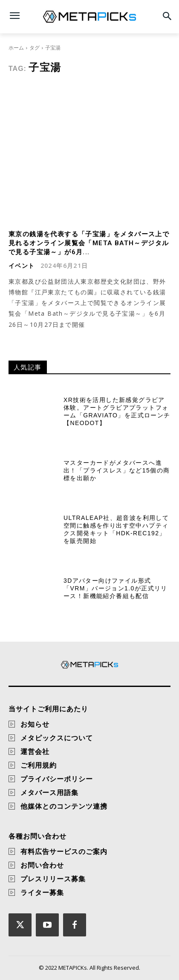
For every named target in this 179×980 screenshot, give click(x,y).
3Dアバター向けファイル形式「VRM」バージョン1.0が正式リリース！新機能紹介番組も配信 (115, 588)
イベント (22, 266)
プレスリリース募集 (53, 879)
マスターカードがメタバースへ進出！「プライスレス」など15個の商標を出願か (117, 470)
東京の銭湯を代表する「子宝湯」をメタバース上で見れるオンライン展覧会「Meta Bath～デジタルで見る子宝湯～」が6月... (89, 243)
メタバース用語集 (49, 792)
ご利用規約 (39, 765)
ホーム (16, 48)
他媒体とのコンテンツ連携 (64, 806)
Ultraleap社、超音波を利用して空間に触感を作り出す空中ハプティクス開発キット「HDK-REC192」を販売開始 (116, 530)
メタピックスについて (57, 738)
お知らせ (35, 724)
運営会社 (35, 751)
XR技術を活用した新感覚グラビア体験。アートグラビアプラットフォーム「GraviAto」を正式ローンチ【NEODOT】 (117, 412)
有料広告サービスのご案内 (64, 851)
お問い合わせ (42, 865)
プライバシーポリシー (57, 779)
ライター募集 (42, 892)
